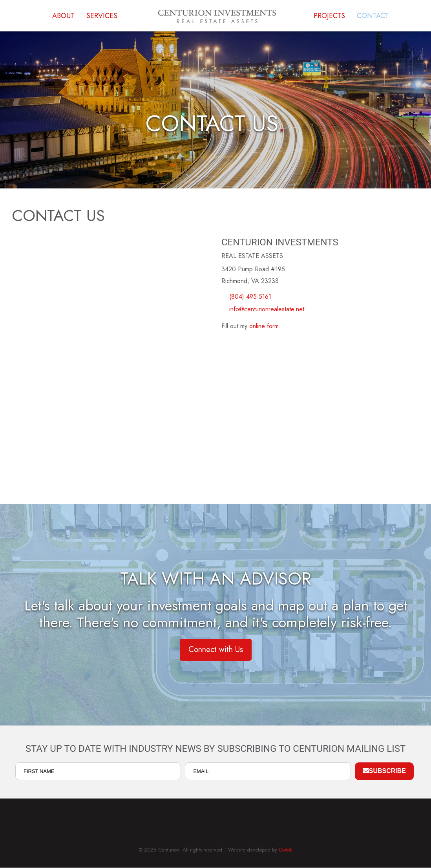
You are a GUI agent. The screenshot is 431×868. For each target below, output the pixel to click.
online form (264, 326)
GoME (286, 850)
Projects (329, 16)
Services (102, 16)
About (63, 16)
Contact (373, 16)
